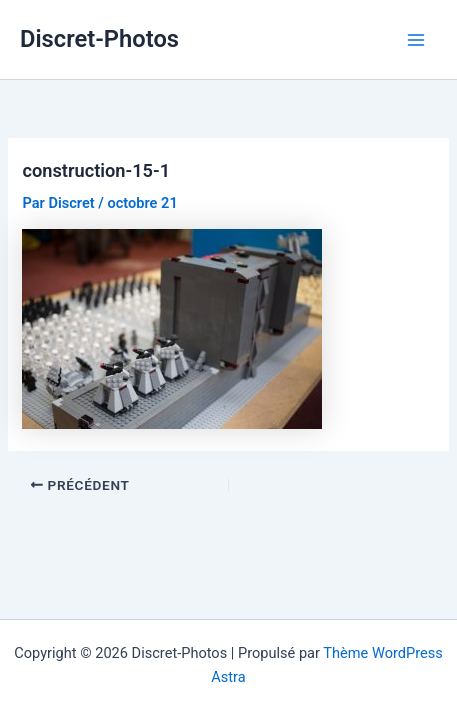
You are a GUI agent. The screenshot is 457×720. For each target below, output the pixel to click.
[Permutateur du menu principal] (416, 40)
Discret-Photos (99, 39)
